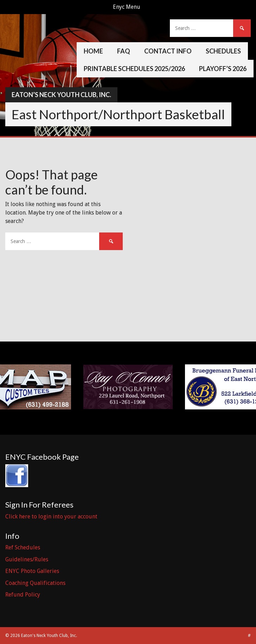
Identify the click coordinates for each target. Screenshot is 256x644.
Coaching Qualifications (35, 583)
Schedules (223, 51)
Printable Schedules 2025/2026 (134, 69)
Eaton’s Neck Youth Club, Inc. (61, 95)
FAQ (124, 51)
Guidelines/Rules (27, 559)
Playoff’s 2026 (223, 69)
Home (93, 51)
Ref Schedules (23, 547)
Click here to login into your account (51, 517)
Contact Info (168, 51)
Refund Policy (23, 595)
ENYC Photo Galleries (32, 571)
